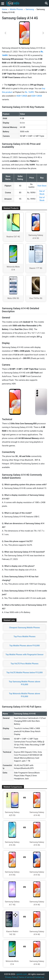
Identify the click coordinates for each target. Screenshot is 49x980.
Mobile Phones (16, 9)
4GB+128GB (22, 96)
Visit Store (42, 186)
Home (5, 9)
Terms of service (26, 977)
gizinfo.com (22, 974)
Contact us (39, 977)
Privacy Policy (11, 977)
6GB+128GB (37, 96)
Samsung (30, 9)
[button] (5, 33)
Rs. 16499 (29, 92)
